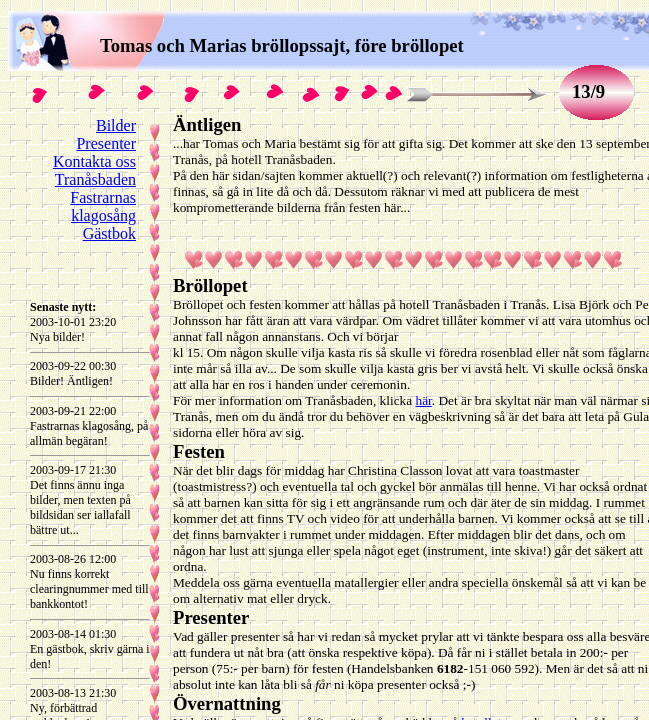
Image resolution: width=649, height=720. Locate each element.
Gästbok (109, 233)
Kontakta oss (94, 161)
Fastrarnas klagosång (103, 206)
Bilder (116, 125)
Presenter (106, 143)
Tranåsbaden (95, 179)
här (423, 400)
